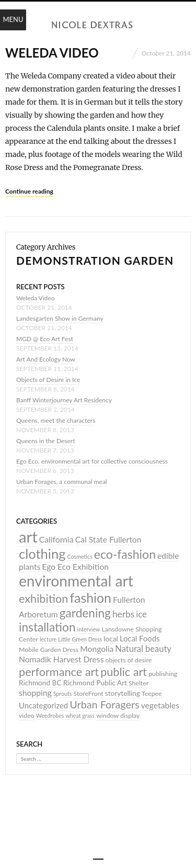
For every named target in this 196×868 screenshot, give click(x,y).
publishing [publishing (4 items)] (163, 674)
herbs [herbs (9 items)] (123, 614)
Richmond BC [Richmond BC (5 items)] (40, 683)
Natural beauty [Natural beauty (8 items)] (143, 649)
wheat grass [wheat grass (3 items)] (80, 715)
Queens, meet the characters (56, 420)
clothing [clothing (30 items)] (42, 554)
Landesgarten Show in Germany (60, 318)
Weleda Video (52, 53)
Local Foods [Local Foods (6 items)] (140, 638)
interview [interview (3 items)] (89, 629)
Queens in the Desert (45, 441)
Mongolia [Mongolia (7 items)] (97, 649)
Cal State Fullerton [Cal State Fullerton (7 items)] (108, 539)
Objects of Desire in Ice (48, 380)
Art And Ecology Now (46, 359)
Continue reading (29, 191)
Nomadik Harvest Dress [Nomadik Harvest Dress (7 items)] (61, 659)
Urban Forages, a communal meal (62, 482)
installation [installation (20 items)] (47, 627)
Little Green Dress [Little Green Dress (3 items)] (80, 639)
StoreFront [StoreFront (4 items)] (88, 694)
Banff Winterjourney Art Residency (64, 400)
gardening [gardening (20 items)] (85, 613)
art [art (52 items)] (28, 537)
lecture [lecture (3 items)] (48, 639)
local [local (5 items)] (111, 639)
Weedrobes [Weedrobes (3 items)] (50, 715)
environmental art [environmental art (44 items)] (76, 581)
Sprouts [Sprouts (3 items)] (63, 694)
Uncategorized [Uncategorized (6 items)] (43, 705)
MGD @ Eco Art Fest (45, 339)
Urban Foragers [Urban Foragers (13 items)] (104, 704)
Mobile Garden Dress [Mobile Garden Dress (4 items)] (49, 650)
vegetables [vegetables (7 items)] (160, 705)
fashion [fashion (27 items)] (90, 598)
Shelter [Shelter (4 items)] (139, 683)
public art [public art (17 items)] (124, 672)
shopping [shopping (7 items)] (35, 693)
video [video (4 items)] (27, 715)
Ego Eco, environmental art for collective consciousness (92, 461)
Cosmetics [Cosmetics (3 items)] (79, 556)
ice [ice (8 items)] (141, 614)
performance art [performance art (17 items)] (59, 672)
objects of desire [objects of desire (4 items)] (128, 660)
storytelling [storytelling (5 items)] (123, 693)
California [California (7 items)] (56, 539)
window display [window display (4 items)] (118, 715)
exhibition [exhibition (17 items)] (43, 599)
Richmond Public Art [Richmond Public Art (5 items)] (95, 683)
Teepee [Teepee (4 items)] (152, 694)
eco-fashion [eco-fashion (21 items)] (125, 554)
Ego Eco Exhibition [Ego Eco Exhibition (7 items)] (75, 567)
